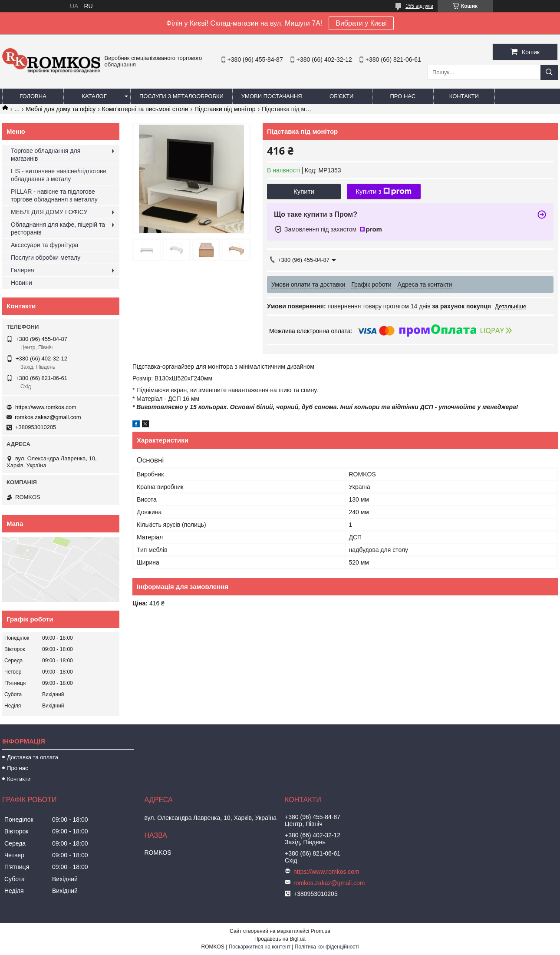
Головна (33, 96)
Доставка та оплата (33, 757)
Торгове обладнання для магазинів (46, 155)
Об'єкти (341, 96)
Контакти (464, 96)
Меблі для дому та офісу (61, 109)
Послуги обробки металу (46, 258)
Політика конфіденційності (327, 947)
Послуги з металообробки (181, 96)
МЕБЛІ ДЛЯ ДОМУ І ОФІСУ (49, 212)
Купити (304, 191)
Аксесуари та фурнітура (44, 245)
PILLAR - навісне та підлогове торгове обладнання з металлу (54, 195)
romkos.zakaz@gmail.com (48, 417)
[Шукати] (549, 72)
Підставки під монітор (225, 109)
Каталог (94, 96)
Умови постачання (272, 96)
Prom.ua (321, 931)
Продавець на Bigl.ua (280, 939)
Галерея (23, 270)
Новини (21, 283)
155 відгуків (419, 6)
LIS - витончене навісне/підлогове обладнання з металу (59, 175)
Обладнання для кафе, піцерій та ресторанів (58, 228)
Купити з (384, 192)
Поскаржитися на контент (260, 947)
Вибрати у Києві (361, 23)
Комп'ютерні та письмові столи (145, 109)
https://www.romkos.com (46, 407)
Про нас (403, 96)
